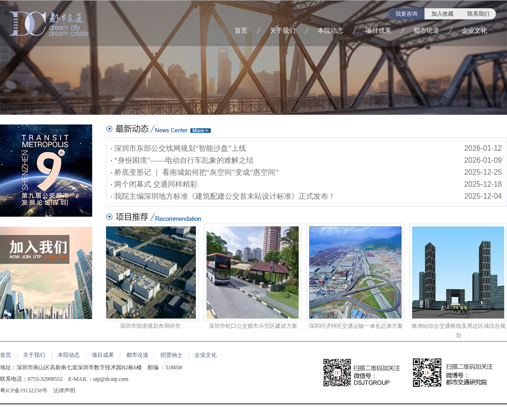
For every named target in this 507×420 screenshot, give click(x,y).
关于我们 (283, 31)
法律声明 (64, 390)
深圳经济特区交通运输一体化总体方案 (356, 276)
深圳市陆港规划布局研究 (150, 276)
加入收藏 (442, 14)
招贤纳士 (171, 355)
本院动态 (330, 31)
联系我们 (478, 14)
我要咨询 (407, 14)
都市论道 (426, 31)
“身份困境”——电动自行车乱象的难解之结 (184, 160)
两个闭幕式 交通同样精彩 (156, 184)
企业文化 (474, 31)
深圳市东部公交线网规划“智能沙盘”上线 (180, 148)
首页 (241, 31)
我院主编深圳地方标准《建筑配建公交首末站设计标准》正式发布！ (225, 196)
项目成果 (378, 31)
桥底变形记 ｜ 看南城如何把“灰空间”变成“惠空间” (196, 172)
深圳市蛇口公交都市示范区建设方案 (253, 276)
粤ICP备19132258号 (24, 390)
